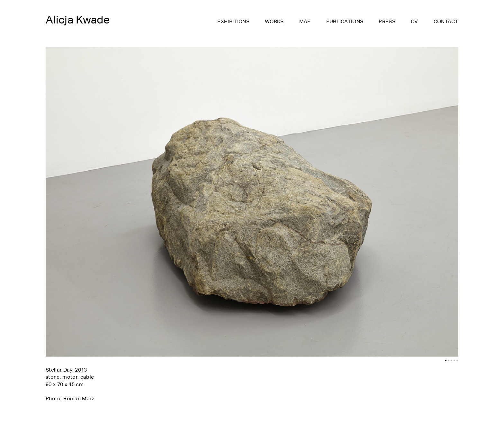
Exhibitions (233, 22)
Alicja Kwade (78, 20)
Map (305, 22)
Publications (345, 22)
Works (274, 22)
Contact (446, 22)
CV (414, 22)
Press (387, 22)
